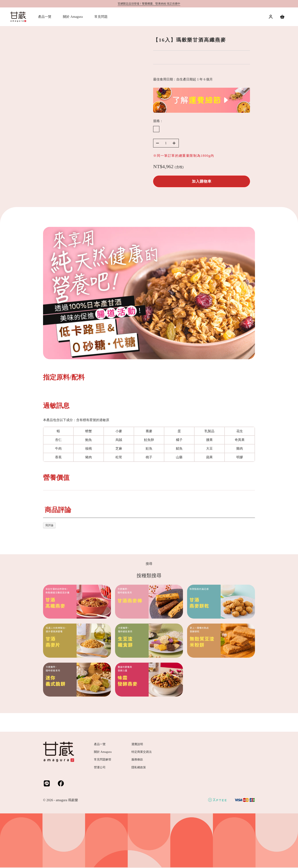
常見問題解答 (103, 759)
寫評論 (49, 525)
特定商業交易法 (142, 752)
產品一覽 (100, 744)
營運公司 (100, 767)
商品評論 (58, 510)
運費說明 (137, 744)
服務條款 (137, 759)
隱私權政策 (139, 767)
